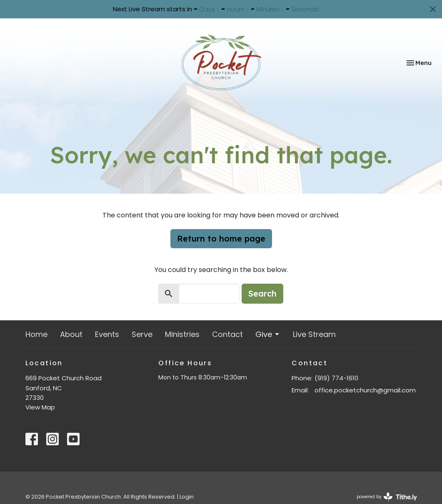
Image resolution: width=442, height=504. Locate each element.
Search (262, 293)
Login (187, 497)
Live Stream (314, 334)
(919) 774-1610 (336, 378)
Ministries (182, 334)
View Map (40, 407)
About (71, 334)
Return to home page (221, 238)
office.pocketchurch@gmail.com (365, 390)
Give (268, 334)
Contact (227, 334)
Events (107, 334)
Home (36, 334)
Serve (142, 334)
